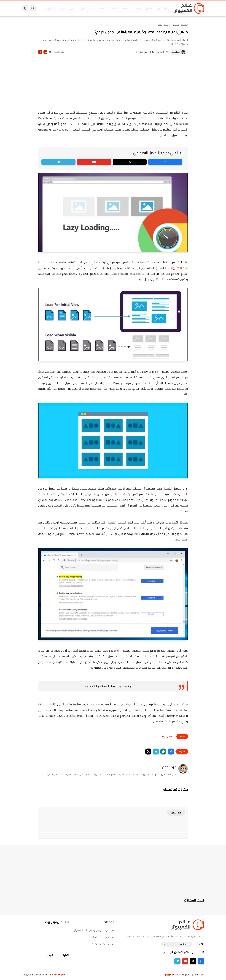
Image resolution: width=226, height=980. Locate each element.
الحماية (110, 8)
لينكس (99, 8)
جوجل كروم (163, 25)
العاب (89, 8)
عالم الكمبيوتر (179, 268)
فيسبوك (121, 8)
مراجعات (58, 8)
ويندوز (146, 8)
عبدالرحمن (176, 52)
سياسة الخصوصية (103, 944)
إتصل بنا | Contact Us (102, 937)
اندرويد (79, 8)
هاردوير (47, 8)
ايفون (69, 8)
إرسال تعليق (176, 813)
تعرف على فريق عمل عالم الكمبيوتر (94, 930)
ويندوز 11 (134, 8)
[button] (171, 752)
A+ (45, 52)
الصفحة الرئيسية (180, 25)
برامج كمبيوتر (159, 8)
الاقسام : (200, 944)
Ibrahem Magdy (57, 975)
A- (40, 52)
